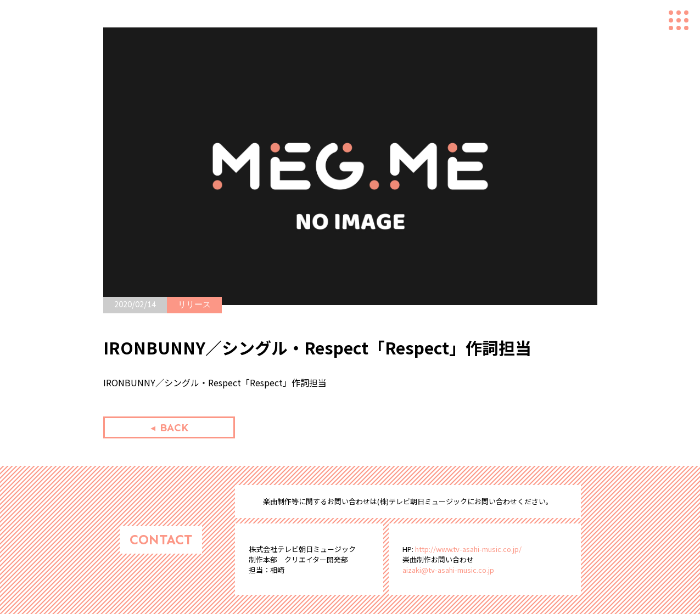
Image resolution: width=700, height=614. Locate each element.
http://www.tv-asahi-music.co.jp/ (468, 549)
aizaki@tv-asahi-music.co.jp (448, 570)
